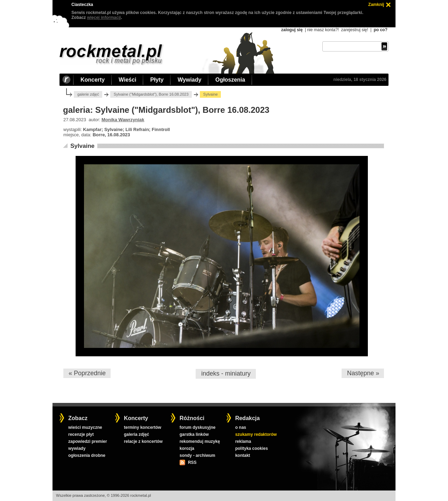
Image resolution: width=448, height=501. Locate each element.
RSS (192, 462)
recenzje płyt (81, 434)
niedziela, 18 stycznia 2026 (360, 80)
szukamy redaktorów (256, 434)
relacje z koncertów (143, 441)
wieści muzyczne (85, 427)
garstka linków (194, 434)
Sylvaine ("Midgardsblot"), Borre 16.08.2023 (151, 94)
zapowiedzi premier (88, 441)
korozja (187, 448)
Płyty (157, 80)
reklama (243, 441)
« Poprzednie (87, 373)
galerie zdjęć (88, 94)
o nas (241, 427)
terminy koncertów (143, 427)
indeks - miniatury (226, 373)
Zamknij (376, 5)
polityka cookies (251, 448)
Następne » (363, 373)
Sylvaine (82, 146)
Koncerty (93, 80)
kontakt (243, 455)
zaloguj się (292, 30)
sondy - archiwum (197, 455)
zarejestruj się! (354, 30)
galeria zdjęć (136, 434)
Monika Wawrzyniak (123, 120)
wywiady (77, 448)
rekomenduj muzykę (200, 441)
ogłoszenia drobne (87, 455)
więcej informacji (104, 18)
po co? (381, 30)
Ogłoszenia (230, 80)
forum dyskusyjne (198, 427)
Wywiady (189, 80)
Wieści (127, 80)
